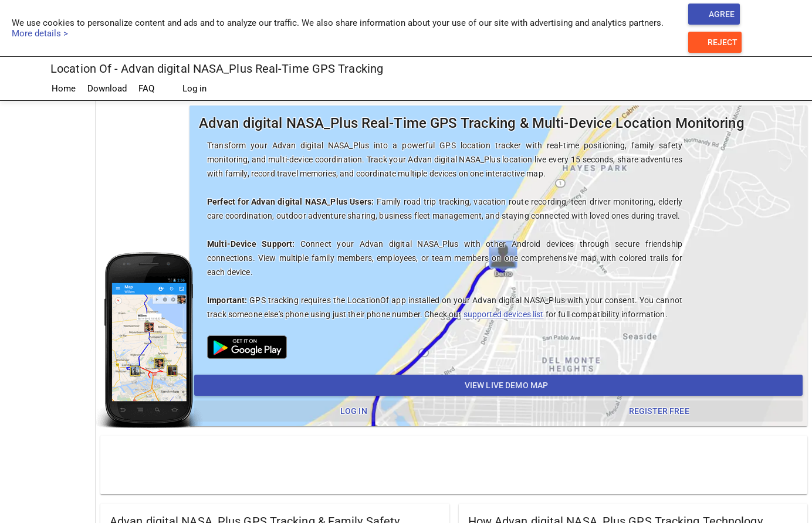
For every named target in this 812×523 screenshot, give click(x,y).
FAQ (146, 89)
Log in (186, 89)
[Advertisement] (454, 464)
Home (64, 89)
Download (107, 89)
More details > (40, 33)
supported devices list (504, 314)
